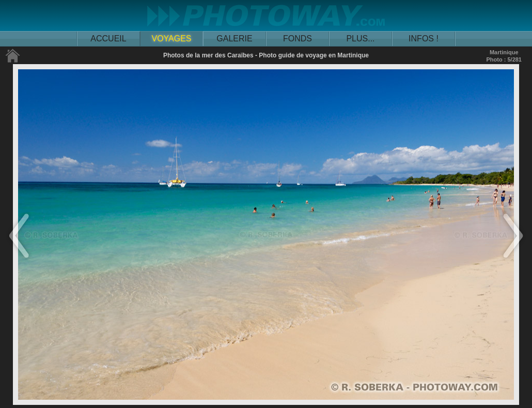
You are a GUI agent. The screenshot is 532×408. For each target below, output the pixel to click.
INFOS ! (424, 39)
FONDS (298, 39)
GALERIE (234, 39)
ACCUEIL (108, 39)
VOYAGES (171, 39)
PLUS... (360, 39)
